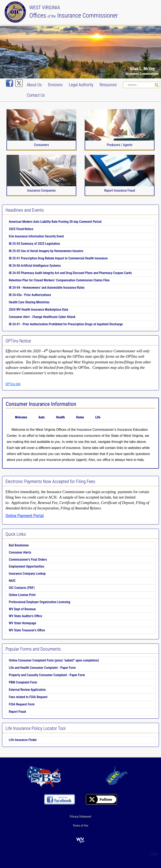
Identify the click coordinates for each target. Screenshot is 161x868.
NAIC (12, 581)
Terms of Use (80, 825)
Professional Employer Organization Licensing (40, 602)
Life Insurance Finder (23, 740)
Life (98, 417)
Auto (42, 417)
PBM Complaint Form (23, 682)
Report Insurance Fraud (119, 191)
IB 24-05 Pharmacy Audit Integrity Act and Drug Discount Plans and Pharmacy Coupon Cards (70, 273)
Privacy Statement (81, 817)
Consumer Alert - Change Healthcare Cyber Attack (42, 317)
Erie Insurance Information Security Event (36, 236)
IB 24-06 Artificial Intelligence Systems (35, 266)
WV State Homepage (22, 623)
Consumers (42, 145)
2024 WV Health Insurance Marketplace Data (38, 310)
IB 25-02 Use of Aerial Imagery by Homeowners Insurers (46, 251)
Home (80, 417)
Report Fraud (17, 712)
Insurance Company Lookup (27, 574)
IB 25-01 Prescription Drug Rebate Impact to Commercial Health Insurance (58, 258)
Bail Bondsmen (19, 545)
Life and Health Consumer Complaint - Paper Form (42, 668)
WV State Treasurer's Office (27, 630)
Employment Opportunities (27, 566)
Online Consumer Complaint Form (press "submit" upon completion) (54, 660)
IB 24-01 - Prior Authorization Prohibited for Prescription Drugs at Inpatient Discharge (66, 324)
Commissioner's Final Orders (28, 560)
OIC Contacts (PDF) (22, 588)
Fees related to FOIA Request (28, 697)
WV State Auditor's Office (25, 616)
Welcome (21, 417)
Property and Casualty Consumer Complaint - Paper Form (47, 675)
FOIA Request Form (22, 704)
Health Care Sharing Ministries (29, 302)
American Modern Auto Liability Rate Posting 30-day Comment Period (55, 222)
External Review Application (27, 690)
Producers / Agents (119, 145)
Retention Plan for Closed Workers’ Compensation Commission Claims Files (59, 280)
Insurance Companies (41, 191)
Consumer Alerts (20, 552)
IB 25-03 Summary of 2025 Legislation (34, 244)
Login (154, 854)
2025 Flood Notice (21, 229)
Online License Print (22, 595)
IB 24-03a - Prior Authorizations (30, 295)
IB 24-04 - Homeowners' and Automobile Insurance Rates (47, 288)
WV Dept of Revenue (22, 609)
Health (60, 417)
